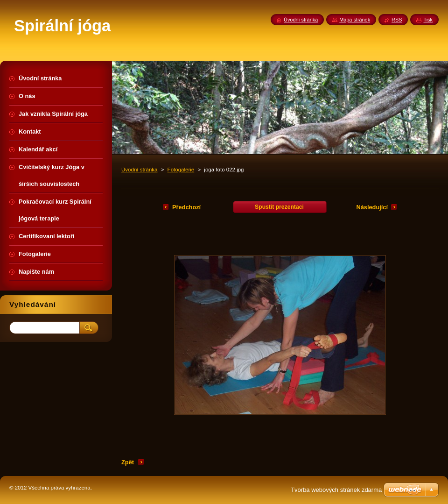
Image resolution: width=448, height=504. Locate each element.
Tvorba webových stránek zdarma (336, 490)
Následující (372, 207)
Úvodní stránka (139, 170)
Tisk (428, 20)
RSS (397, 20)
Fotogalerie (181, 170)
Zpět (128, 462)
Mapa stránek (355, 20)
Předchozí (186, 207)
